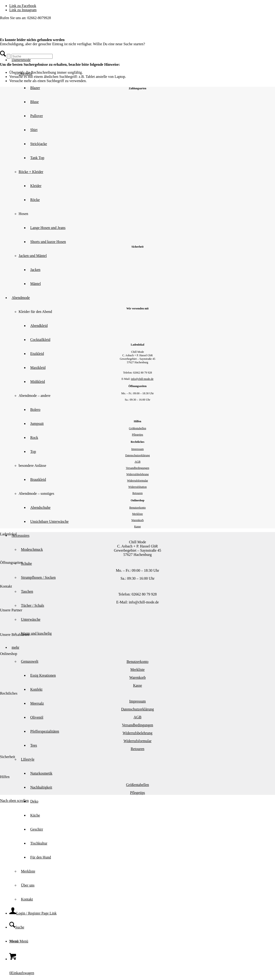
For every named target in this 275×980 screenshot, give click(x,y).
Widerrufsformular (137, 481)
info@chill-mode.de (142, 379)
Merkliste (137, 514)
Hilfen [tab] (5, 777)
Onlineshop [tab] (9, 654)
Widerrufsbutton (138, 487)
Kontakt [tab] (6, 586)
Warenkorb (137, 520)
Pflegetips (137, 435)
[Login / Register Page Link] (33, 913)
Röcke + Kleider (31, 172)
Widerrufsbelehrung (137, 474)
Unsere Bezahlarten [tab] (15, 635)
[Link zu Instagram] (23, 10)
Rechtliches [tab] (9, 693)
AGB (137, 462)
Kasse (138, 526)
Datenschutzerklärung (137, 455)
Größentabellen (137, 428)
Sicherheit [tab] (8, 757)
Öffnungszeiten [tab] (11, 563)
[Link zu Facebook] (23, 6)
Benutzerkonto (138, 508)
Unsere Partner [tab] (11, 610)
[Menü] (19, 941)
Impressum (137, 449)
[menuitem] (147, 808)
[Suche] (17, 927)
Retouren (137, 493)
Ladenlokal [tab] (8, 534)
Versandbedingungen (138, 468)
